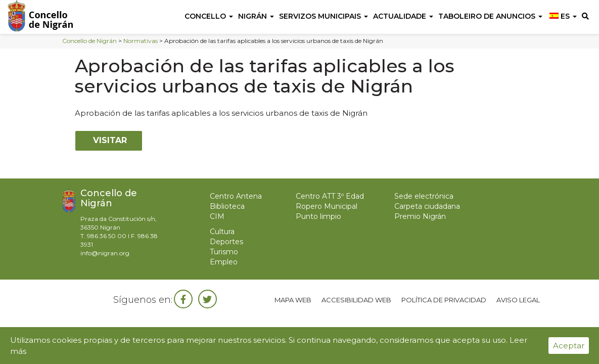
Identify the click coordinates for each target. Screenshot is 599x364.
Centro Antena (236, 196)
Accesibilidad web (356, 300)
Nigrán (256, 16)
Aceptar (569, 346)
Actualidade (403, 16)
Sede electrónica (424, 196)
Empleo (224, 262)
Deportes (226, 242)
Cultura (222, 232)
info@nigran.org (105, 253)
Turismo (224, 252)
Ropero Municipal (327, 206)
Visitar (109, 140)
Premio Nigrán (420, 216)
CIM (217, 216)
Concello (209, 16)
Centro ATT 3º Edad (330, 196)
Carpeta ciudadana (427, 206)
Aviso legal (518, 300)
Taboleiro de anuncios (490, 16)
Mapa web (293, 300)
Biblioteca (227, 206)
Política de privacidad (444, 300)
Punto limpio (318, 216)
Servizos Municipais (324, 16)
